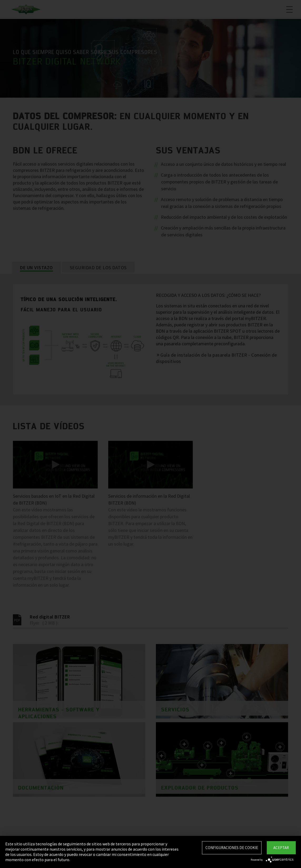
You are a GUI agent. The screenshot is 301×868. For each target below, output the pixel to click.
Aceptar (281, 848)
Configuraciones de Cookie (232, 848)
